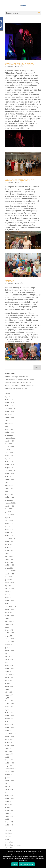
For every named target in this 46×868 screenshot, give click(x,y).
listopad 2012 (9, 801)
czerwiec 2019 (9, 615)
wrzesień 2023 (9, 473)
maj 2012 (8, 813)
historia (7, 839)
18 (39, 145)
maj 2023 (8, 482)
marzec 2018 (9, 660)
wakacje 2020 (9, 848)
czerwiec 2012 (9, 810)
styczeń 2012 (9, 822)
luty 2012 (7, 819)
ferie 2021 (8, 836)
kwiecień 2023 (9, 485)
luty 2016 (7, 710)
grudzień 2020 (9, 565)
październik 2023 (10, 471)
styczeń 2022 (9, 530)
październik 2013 (10, 769)
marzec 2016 (9, 707)
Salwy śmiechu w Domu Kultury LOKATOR (18, 383)
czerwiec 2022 (9, 515)
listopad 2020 (9, 568)
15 (34, 145)
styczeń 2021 (9, 562)
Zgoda (15, 864)
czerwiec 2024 (9, 447)
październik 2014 (10, 733)
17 (37, 145)
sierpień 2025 (9, 414)
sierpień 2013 (9, 775)
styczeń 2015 (9, 725)
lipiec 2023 (8, 476)
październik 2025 (10, 409)
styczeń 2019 (9, 630)
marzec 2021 (9, 559)
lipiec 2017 (8, 683)
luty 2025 (7, 426)
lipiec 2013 (8, 778)
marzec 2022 (9, 524)
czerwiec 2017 (9, 686)
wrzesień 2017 (9, 677)
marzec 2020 (9, 592)
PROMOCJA (9, 281)
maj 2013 (8, 784)
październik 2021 (10, 538)
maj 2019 (8, 618)
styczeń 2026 (9, 400)
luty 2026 (7, 397)
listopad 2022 (9, 500)
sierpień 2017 (9, 680)
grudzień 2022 (9, 497)
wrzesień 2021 (9, 541)
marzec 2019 (9, 624)
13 (30, 145)
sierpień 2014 (9, 739)
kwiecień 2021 (9, 556)
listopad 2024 (9, 435)
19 (40, 247)
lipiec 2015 (8, 722)
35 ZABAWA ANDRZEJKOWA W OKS (19, 180)
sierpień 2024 (9, 444)
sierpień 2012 (9, 804)
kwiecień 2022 (9, 521)
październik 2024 (10, 438)
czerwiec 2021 (9, 550)
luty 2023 (7, 491)
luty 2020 (7, 595)
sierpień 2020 (9, 577)
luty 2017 (7, 698)
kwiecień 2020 (9, 589)
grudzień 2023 (9, 465)
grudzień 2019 (9, 600)
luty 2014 (7, 757)
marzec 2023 (9, 488)
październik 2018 (10, 639)
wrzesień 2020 (9, 574)
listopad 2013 (9, 766)
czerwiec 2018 (9, 651)
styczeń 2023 (9, 494)
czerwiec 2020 (9, 583)
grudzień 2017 (9, 668)
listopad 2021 (9, 536)
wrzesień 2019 (9, 609)
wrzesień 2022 (9, 506)
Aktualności (19, 66)
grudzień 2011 (9, 825)
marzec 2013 (9, 789)
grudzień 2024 (9, 432)
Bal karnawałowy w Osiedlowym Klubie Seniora (20, 380)
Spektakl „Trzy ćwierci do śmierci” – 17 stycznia (19, 385)
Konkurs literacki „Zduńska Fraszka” (16, 389)
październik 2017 (10, 674)
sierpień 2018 (9, 645)
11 (26, 145)
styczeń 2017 (9, 701)
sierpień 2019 (9, 612)
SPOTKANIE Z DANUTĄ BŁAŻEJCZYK (20, 64)
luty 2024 (7, 459)
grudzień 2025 (9, 403)
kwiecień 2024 (9, 453)
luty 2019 (7, 627)
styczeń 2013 (9, 795)
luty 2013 (7, 793)
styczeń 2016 (9, 713)
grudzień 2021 (9, 533)
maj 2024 (8, 450)
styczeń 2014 (9, 760)
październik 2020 (10, 571)
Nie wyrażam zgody (27, 864)
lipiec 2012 (8, 807)
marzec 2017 (9, 695)
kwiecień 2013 (9, 787)
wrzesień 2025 (9, 411)
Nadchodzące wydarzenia (13, 845)
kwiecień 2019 (9, 621)
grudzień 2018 (9, 633)
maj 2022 (8, 518)
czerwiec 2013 (9, 781)
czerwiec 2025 (9, 417)
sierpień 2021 (9, 544)
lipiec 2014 (8, 742)
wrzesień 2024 (9, 441)
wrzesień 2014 (9, 736)
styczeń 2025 (9, 429)
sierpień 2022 (9, 509)
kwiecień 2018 (9, 657)
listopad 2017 (9, 671)
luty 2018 (7, 662)
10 (24, 145)
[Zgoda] (43, 858)
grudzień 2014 (9, 727)
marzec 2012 (9, 816)
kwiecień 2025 (9, 423)
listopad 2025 (9, 406)
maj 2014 (8, 748)
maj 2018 (8, 654)
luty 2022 (7, 527)
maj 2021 (8, 553)
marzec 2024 (9, 456)
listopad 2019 (9, 603)
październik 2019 (10, 606)
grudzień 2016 (9, 704)
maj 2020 (8, 586)
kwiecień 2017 (9, 692)
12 (28, 145)
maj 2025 (8, 420)
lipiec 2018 (8, 648)
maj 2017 (8, 689)
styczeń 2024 (9, 462)
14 (32, 145)
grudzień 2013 (9, 763)
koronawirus (9, 842)
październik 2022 (10, 503)
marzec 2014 (9, 754)
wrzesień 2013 (9, 772)
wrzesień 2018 (9, 642)
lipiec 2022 (8, 512)
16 (35, 145)
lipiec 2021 (8, 547)
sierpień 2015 (9, 719)
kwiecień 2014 (9, 751)
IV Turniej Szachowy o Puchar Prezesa (17, 377)
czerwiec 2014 (9, 745)
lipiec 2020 (8, 580)
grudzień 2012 (9, 798)
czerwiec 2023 (9, 479)
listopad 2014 (9, 730)
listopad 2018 (9, 636)
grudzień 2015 (9, 716)
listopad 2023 (9, 468)
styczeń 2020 (9, 598)
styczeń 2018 (9, 665)
